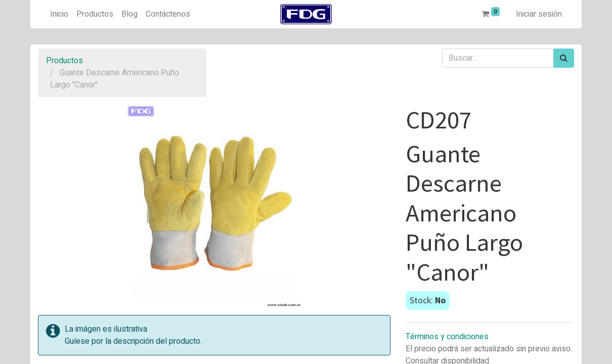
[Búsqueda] (564, 58)
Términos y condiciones (447, 337)
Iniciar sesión (539, 14)
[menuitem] (59, 14)
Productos (64, 61)
